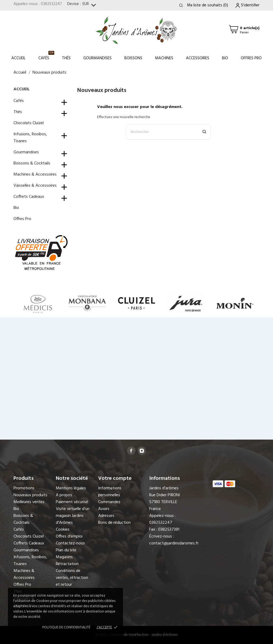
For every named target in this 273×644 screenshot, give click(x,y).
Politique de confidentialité (66, 627)
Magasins (64, 557)
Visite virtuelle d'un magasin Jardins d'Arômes (73, 516)
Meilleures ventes (29, 502)
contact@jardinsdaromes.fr (174, 543)
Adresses (106, 516)
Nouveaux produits (30, 495)
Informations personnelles (110, 492)
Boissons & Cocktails (32, 163)
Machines (164, 58)
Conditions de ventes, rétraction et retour (72, 578)
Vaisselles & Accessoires (35, 186)
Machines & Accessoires (35, 175)
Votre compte (115, 478)
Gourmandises (97, 58)
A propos (64, 495)
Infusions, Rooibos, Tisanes (30, 138)
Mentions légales (71, 488)
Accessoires (198, 58)
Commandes (109, 502)
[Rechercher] (168, 132)
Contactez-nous (70, 543)
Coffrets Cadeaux (29, 197)
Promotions (24, 488)
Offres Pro (251, 58)
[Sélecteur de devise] (90, 5)
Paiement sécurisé (72, 502)
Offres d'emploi (69, 536)
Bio (225, 58)
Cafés (46, 56)
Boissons (133, 58)
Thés (66, 58)
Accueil (19, 58)
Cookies (63, 530)
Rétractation (67, 564)
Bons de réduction (114, 523)
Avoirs (104, 509)
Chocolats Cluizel (29, 123)
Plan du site (66, 550)
